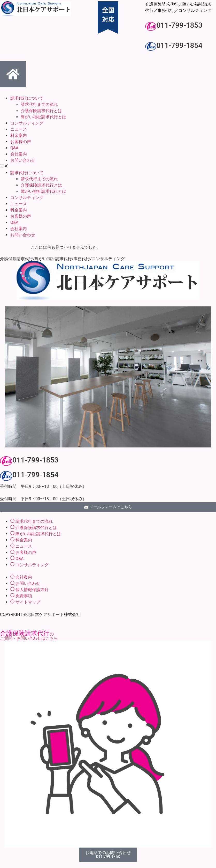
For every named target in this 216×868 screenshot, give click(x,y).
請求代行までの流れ (39, 104)
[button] (108, 167)
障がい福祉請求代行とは (43, 117)
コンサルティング (27, 123)
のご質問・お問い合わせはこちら (29, 636)
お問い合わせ (23, 160)
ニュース (19, 129)
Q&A (14, 148)
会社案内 (19, 154)
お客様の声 (21, 142)
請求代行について (27, 98)
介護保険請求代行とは (41, 111)
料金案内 (19, 135)
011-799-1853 (179, 25)
